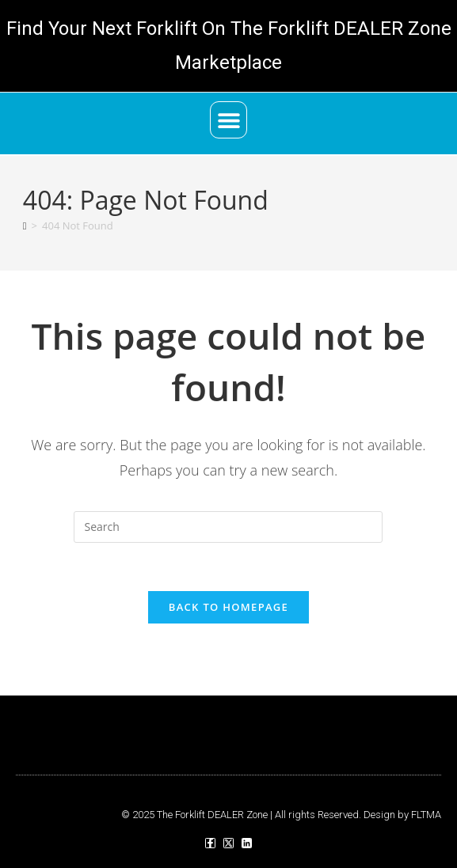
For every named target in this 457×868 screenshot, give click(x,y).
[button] (228, 120)
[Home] (25, 226)
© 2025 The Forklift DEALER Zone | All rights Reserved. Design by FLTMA (281, 815)
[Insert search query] (228, 527)
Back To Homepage (228, 607)
